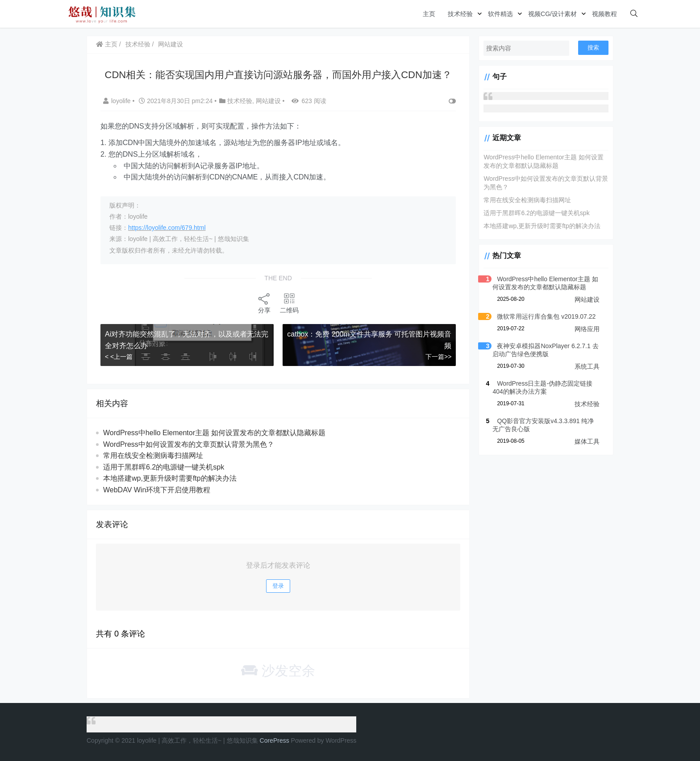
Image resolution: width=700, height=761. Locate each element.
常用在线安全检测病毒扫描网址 (153, 455)
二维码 (289, 303)
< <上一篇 (119, 357)
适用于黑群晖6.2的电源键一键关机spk (164, 467)
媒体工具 (587, 441)
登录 (278, 586)
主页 (429, 14)
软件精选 (500, 14)
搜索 (593, 48)
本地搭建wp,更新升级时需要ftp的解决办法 (170, 478)
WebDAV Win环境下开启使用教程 (157, 490)
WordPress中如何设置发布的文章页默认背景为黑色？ (189, 444)
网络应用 (587, 329)
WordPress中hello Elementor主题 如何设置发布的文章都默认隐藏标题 (214, 433)
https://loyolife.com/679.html (167, 228)
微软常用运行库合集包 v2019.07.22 (546, 316)
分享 (264, 303)
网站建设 (171, 44)
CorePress (275, 740)
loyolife (118, 101)
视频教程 (604, 14)
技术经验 (460, 14)
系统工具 (587, 366)
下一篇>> (438, 357)
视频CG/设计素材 (552, 14)
